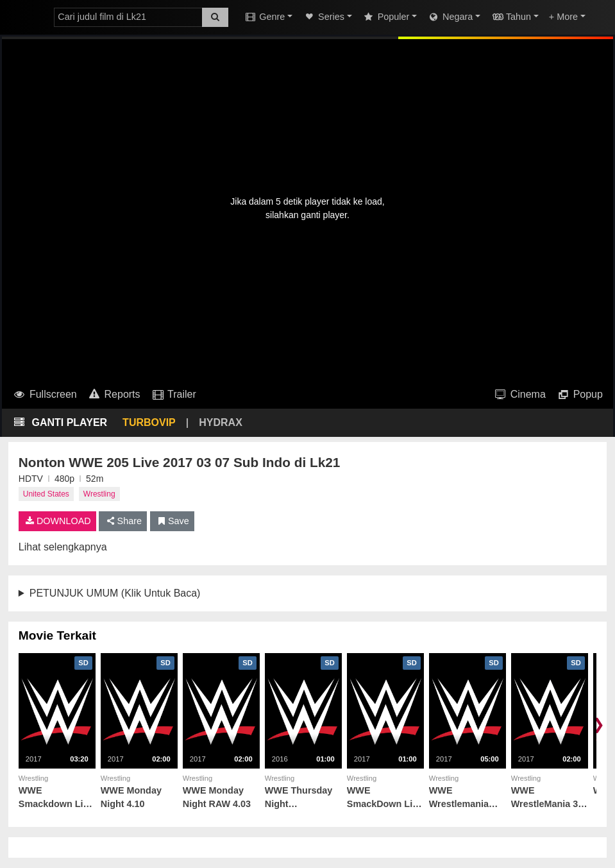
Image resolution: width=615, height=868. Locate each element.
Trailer (173, 394)
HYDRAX (221, 422)
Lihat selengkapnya (63, 547)
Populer (386, 17)
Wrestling (99, 494)
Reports (114, 394)
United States (46, 494)
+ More (563, 17)
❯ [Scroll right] (598, 724)
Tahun (511, 17)
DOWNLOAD (57, 521)
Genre (264, 17)
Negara (450, 17)
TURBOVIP (149, 422)
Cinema (519, 394)
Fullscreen (45, 394)
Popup (579, 394)
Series (324, 17)
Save (172, 521)
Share (123, 521)
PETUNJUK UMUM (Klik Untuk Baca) (115, 593)
